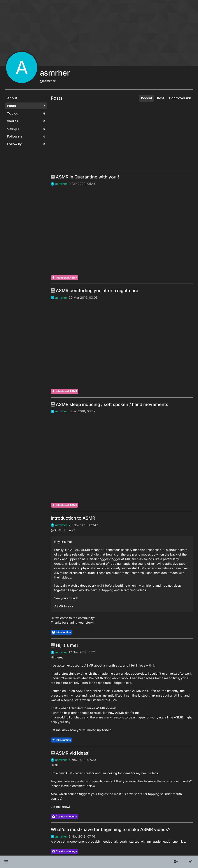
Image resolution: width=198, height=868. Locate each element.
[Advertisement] (122, 136)
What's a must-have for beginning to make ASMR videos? (111, 829)
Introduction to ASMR (73, 518)
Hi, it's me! (64, 645)
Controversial (180, 98)
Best (161, 98)
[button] (6, 862)
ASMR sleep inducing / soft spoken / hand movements (110, 404)
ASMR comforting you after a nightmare (95, 291)
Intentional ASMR (65, 278)
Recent (147, 98)
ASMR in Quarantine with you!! (85, 177)
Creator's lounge (64, 816)
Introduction (61, 632)
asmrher (61, 184)
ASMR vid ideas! (70, 753)
